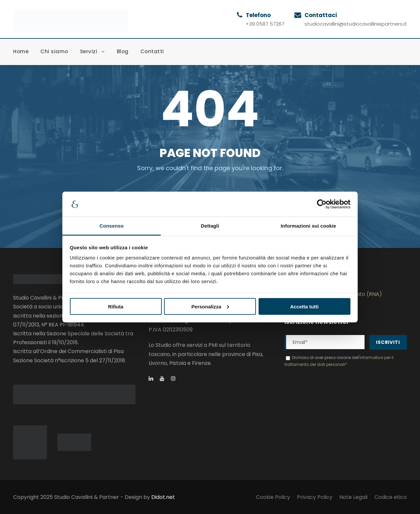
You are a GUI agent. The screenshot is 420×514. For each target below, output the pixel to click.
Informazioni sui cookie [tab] (309, 226)
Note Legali (353, 497)
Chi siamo (54, 51)
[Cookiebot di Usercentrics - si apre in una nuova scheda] (322, 204)
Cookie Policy (273, 497)
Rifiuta (116, 306)
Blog (123, 51)
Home (21, 51)
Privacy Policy (315, 497)
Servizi (89, 51)
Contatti (152, 51)
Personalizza (210, 306)
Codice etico (391, 497)
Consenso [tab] (111, 226)
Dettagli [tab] (210, 226)
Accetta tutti (304, 306)
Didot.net (163, 497)
